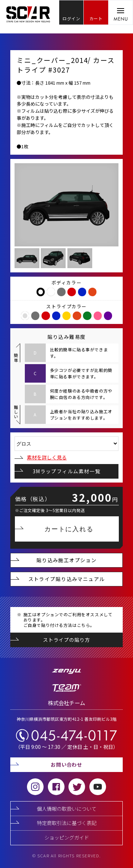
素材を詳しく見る (41, 457)
